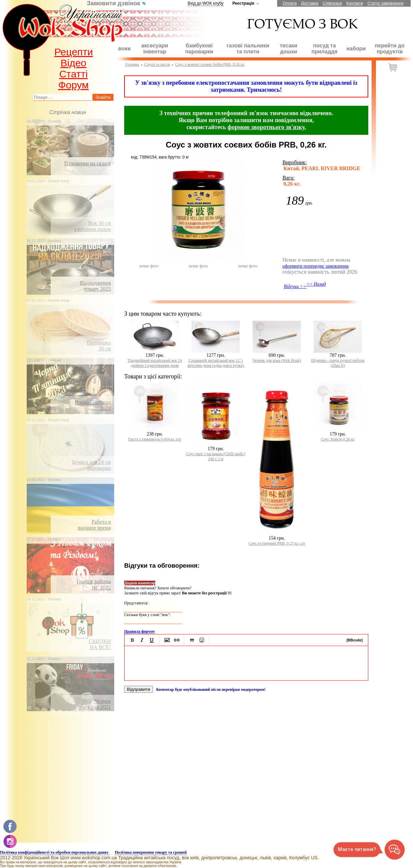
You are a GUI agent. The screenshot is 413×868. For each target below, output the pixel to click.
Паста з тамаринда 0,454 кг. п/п (155, 439)
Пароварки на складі (87, 163)
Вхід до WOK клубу (205, 3)
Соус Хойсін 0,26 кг (338, 439)
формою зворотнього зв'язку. (267, 127)
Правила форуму (140, 631)
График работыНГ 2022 (94, 585)
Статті (73, 74)
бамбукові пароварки (199, 49)
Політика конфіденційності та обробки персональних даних (55, 852)
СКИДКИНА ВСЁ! (100, 644)
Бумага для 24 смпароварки (91, 465)
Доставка (310, 3)
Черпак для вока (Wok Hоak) (277, 360)
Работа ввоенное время (94, 525)
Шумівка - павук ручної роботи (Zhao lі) (338, 363)
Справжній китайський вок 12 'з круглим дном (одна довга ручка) (216, 363)
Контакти (355, 3)
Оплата (290, 3)
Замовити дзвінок (116, 3)
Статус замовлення (386, 3)
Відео (73, 63)
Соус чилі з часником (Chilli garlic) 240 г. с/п (216, 456)
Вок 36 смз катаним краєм (92, 226)
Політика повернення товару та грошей (151, 852)
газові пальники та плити (248, 49)
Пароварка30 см (99, 346)
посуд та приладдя (325, 49)
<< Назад (316, 284)
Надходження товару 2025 (95, 286)
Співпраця (332, 3)
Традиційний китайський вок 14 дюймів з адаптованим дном (155, 363)
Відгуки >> (295, 286)
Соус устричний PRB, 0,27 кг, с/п (277, 543)
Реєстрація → (246, 3)
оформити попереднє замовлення (315, 266)
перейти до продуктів (390, 49)
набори (356, 49)
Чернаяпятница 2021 (95, 704)
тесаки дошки (288, 49)
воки (124, 49)
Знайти (103, 97)
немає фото (149, 266)
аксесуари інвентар (155, 49)
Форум (73, 85)
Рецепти (74, 52)
